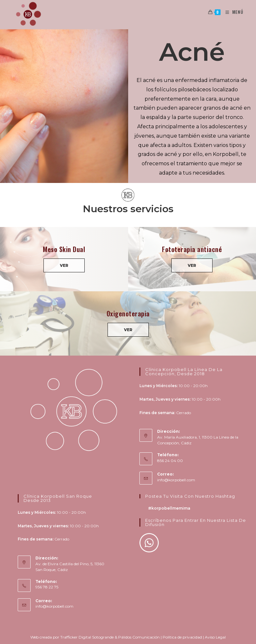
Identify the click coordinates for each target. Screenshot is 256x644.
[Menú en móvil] (232, 12)
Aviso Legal (215, 637)
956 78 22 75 (47, 587)
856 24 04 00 (170, 461)
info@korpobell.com (176, 480)
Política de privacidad (182, 637)
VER (64, 265)
